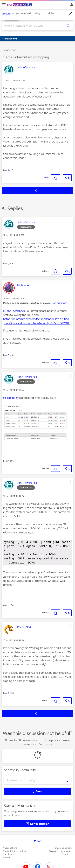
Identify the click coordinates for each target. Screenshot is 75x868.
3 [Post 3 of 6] (9, 355)
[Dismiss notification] (71, 13)
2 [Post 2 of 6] (9, 264)
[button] (70, 66)
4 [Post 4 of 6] (9, 461)
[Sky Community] (20, 5)
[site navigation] (4, 5)
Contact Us (67, 854)
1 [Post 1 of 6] (8, 170)
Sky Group (7, 858)
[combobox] (34, 26)
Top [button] (39, 841)
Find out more (59, 303)
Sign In (71, 5)
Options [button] (6, 50)
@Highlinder (11, 398)
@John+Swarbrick (14, 311)
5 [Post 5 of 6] (9, 605)
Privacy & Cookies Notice (14, 851)
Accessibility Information (61, 851)
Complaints (8, 854)
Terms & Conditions (63, 848)
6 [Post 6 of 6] (9, 693)
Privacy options (10, 848)
